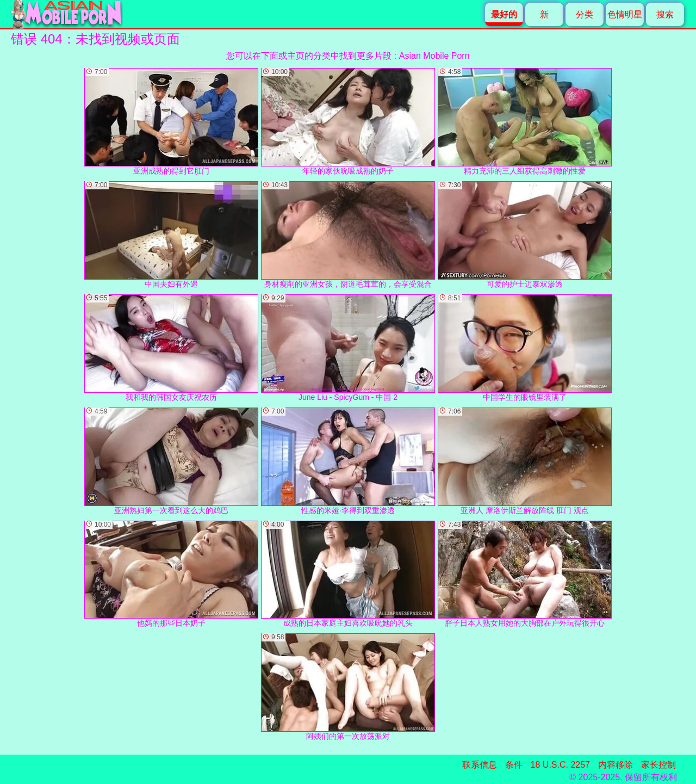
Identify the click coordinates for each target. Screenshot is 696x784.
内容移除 (616, 765)
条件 (514, 765)
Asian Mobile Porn (434, 56)
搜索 (665, 14)
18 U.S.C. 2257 (560, 765)
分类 (585, 14)
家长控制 (658, 765)
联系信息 (480, 765)
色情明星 (625, 14)
